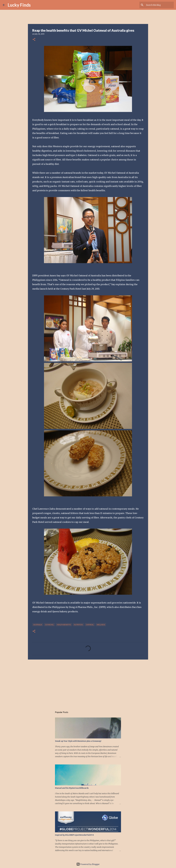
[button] (34, 40)
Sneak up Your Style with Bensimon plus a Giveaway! (78, 741)
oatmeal (90, 625)
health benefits (64, 625)
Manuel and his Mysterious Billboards (72, 788)
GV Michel (49, 625)
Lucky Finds (19, 5)
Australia (38, 625)
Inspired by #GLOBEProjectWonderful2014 (74, 835)
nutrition (78, 625)
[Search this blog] (159, 5)
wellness (101, 625)
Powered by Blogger (88, 864)
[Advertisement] (88, 683)
